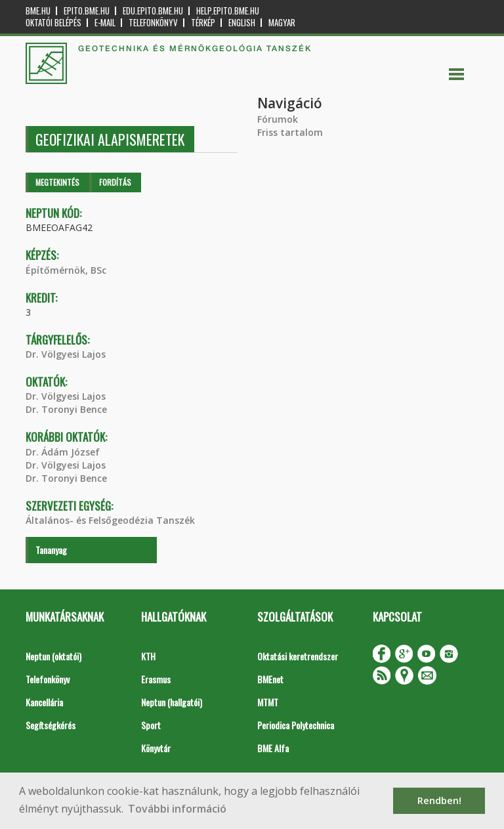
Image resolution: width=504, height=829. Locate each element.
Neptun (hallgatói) (172, 702)
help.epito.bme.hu (228, 11)
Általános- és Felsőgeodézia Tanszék (110, 520)
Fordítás (115, 182)
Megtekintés (57, 182)
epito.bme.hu (87, 11)
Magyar (282, 23)
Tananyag (51, 550)
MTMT (268, 702)
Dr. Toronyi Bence (66, 409)
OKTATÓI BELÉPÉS (53, 23)
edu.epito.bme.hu (153, 11)
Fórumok (278, 119)
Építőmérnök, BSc (66, 270)
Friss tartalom (290, 132)
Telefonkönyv (153, 23)
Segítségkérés (51, 725)
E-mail (105, 23)
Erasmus (156, 679)
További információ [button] (177, 809)
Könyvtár (156, 748)
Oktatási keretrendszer (298, 656)
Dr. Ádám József (63, 452)
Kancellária (44, 702)
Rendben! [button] (439, 800)
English (242, 23)
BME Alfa (273, 748)
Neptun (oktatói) (53, 656)
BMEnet (270, 679)
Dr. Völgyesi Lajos (66, 354)
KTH (148, 656)
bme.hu (38, 11)
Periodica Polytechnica (296, 725)
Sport (151, 725)
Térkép (203, 23)
